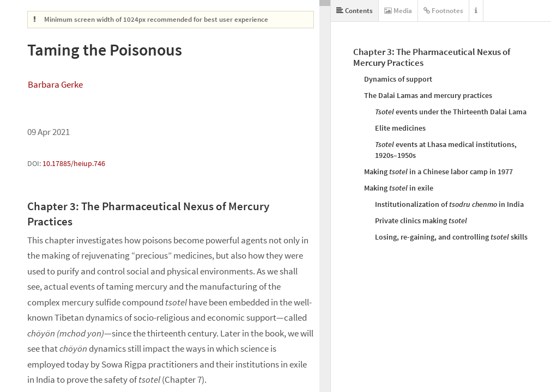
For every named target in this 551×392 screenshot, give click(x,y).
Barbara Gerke (55, 84)
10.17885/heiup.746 (74, 163)
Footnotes (443, 11)
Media (398, 11)
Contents (355, 11)
